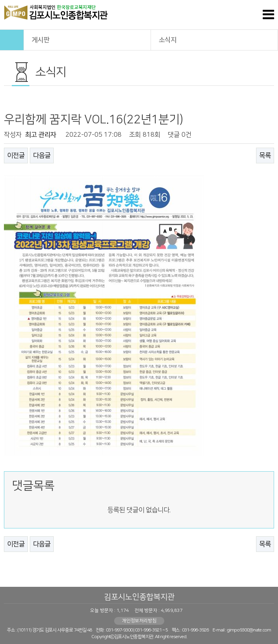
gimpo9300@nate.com (249, 630)
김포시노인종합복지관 (139, 597)
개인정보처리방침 (139, 621)
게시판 (88, 39)
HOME (12, 40)
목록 (265, 156)
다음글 (42, 156)
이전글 (16, 156)
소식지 (215, 39)
